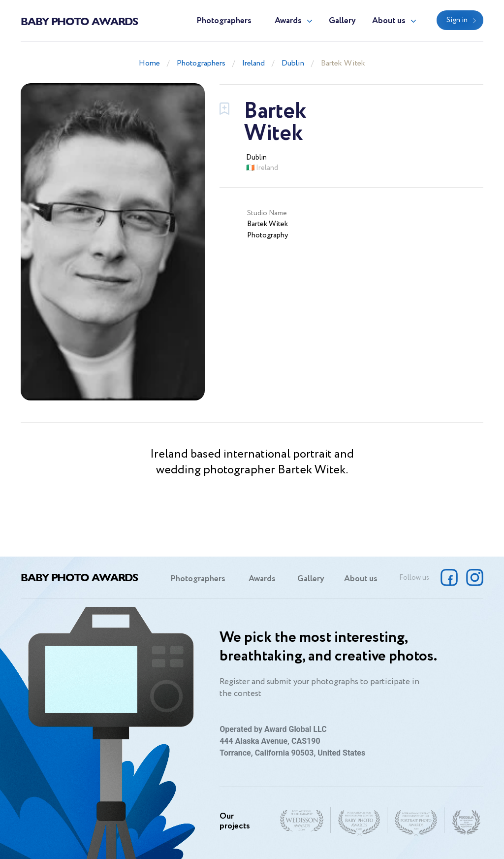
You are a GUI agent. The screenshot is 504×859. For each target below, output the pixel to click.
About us (389, 21)
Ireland (253, 63)
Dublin (293, 63)
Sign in (457, 20)
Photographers (224, 21)
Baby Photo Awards (79, 21)
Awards (288, 21)
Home (149, 63)
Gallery (342, 21)
